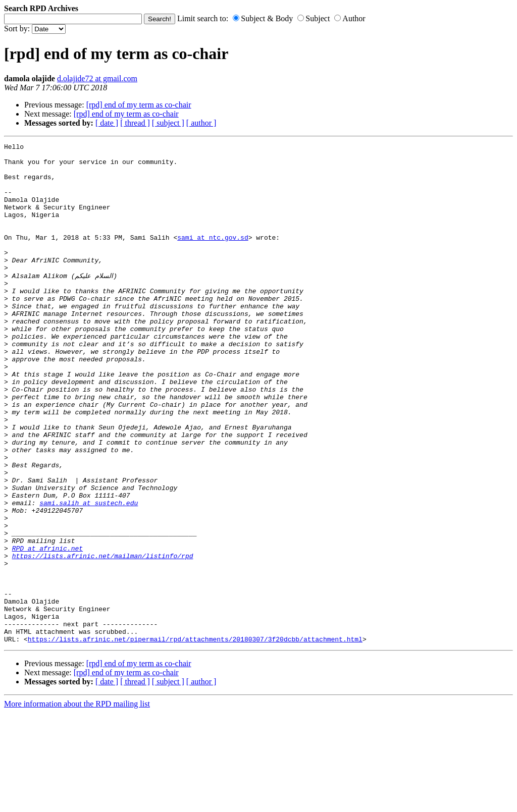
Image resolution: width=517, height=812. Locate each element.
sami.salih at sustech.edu (89, 575)
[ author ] (201, 123)
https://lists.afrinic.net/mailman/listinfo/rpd (103, 638)
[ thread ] (135, 123)
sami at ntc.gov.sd (213, 257)
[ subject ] (168, 123)
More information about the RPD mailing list (77, 803)
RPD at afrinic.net (47, 629)
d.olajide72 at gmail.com (97, 78)
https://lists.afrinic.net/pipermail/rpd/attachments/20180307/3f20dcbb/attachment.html (195, 738)
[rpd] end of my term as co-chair (139, 105)
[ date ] (107, 123)
